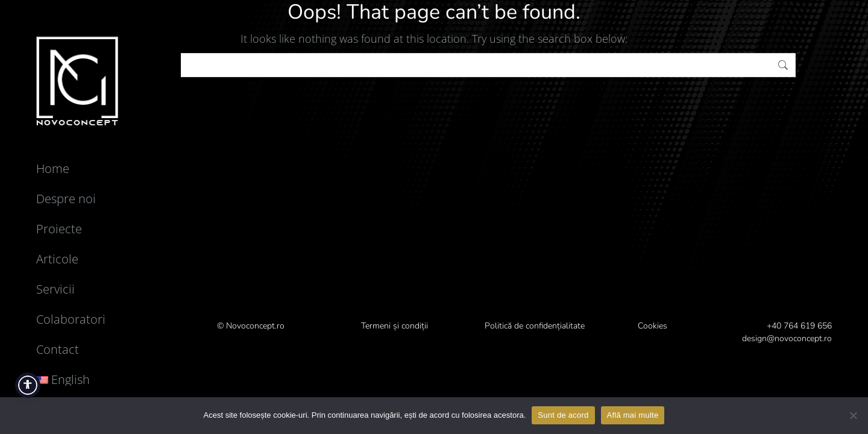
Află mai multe (633, 415)
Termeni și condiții (395, 326)
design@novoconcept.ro (787, 338)
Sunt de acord (563, 415)
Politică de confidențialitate (535, 326)
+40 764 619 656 (799, 326)
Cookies (653, 326)
